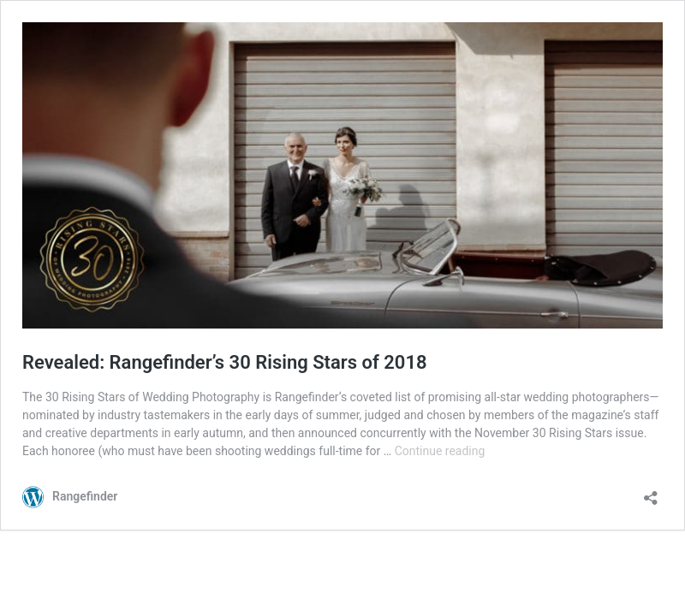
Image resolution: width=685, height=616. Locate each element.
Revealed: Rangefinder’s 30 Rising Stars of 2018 (225, 362)
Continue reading (440, 451)
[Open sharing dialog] (651, 492)
